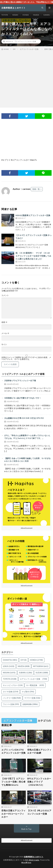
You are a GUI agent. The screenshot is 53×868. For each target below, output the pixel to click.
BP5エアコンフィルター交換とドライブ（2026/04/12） (39, 782)
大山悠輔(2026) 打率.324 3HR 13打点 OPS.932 (24, 418)
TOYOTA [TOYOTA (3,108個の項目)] (10, 679)
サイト (4, 344)
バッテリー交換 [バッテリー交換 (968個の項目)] (12, 698)
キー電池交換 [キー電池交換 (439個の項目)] (35, 685)
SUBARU (47, 15)
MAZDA (36, 15)
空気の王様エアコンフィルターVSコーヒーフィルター (13, 814)
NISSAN (15, 15)
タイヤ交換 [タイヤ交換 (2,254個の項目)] (11, 692)
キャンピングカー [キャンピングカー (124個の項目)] (13, 685)
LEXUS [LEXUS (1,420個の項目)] (9, 666)
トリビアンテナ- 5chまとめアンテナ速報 (23, 374)
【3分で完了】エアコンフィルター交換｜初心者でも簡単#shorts (13, 782)
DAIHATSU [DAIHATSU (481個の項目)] (10, 660)
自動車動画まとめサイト (34, 857)
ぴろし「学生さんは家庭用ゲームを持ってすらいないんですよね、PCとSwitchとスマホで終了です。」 (27, 437)
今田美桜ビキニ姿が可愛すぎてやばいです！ (23, 398)
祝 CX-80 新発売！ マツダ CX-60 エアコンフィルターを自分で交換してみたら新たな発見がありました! (33, 256)
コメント (5, 295)
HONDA (26, 15)
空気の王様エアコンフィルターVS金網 (39, 751)
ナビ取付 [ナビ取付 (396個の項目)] (28, 692)
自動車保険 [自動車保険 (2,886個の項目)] (30, 704)
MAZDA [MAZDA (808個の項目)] (24, 666)
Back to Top (26, 829)
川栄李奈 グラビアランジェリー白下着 (20, 381)
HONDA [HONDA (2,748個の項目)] (36, 660)
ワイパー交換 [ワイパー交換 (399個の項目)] (11, 704)
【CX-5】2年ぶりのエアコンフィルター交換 (39, 812)
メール (5, 333)
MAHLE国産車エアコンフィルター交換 (33, 215)
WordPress (26, 862)
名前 (4, 322)
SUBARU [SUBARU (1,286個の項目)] (26, 673)
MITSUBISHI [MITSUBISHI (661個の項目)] (41, 666)
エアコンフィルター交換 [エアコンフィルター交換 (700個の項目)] (33, 679)
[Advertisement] (26, 78)
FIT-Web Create (32, 860)
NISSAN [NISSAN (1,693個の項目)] (9, 673)
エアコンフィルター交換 (28, 41)
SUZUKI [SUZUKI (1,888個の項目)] (42, 673)
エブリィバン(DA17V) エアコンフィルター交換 (13, 751)
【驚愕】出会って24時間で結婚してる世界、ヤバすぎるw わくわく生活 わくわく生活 (27, 460)
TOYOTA (5, 15)
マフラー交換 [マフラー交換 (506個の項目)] (32, 698)
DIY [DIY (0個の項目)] (24, 660)
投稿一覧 (36, 189)
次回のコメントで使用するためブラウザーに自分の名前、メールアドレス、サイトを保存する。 (26, 358)
